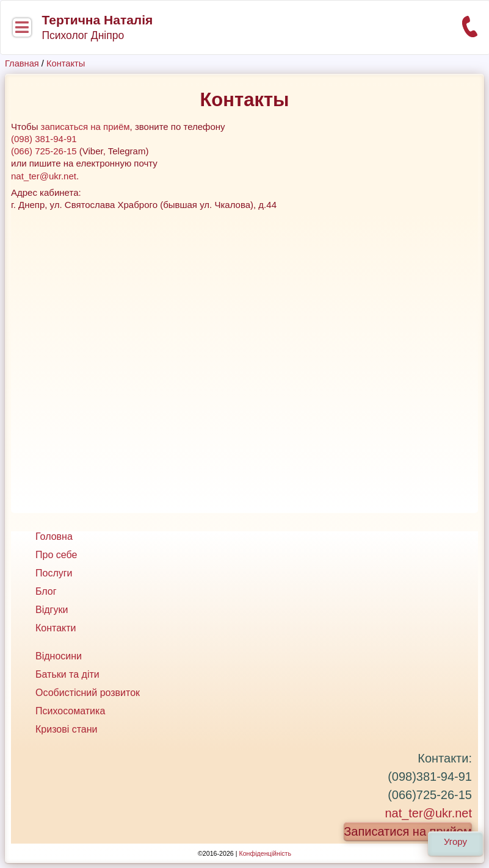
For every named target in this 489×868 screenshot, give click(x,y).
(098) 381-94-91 (44, 139)
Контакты (66, 63)
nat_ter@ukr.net (44, 176)
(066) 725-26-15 (44, 151)
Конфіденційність (265, 853)
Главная (22, 63)
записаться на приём (85, 127)
